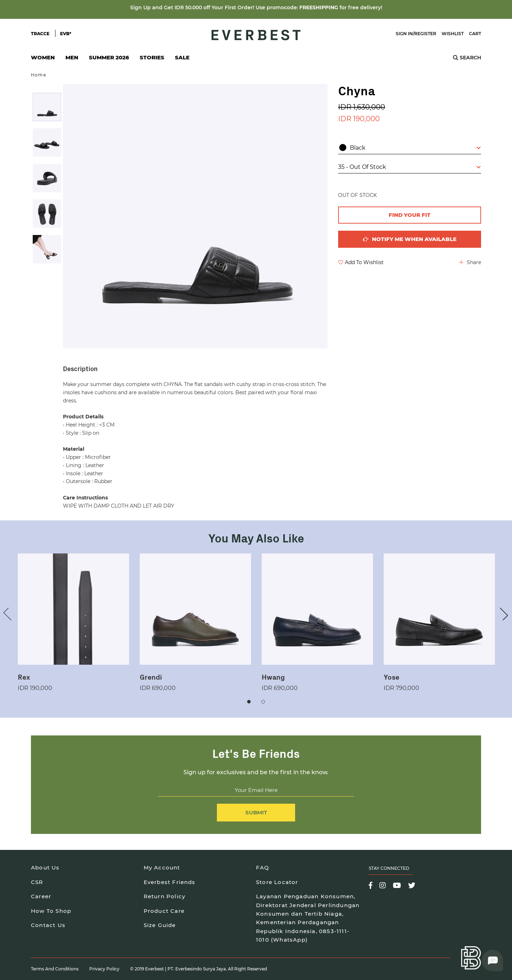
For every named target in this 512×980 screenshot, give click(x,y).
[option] (47, 107)
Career (41, 896)
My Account (162, 867)
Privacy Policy (104, 969)
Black (410, 148)
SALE (182, 57)
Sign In (404, 34)
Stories (152, 57)
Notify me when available (410, 239)
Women (43, 60)
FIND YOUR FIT (410, 215)
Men (72, 60)
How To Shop (51, 911)
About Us (45, 867)
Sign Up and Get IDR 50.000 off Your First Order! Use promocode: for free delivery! (256, 7)
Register (425, 34)
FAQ (263, 867)
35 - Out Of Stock (409, 167)
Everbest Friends (170, 882)
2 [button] (263, 702)
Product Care (164, 911)
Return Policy (165, 896)
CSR (37, 882)
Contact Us (48, 925)
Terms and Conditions (55, 969)
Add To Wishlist (361, 262)
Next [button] (502, 614)
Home (39, 75)
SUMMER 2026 (109, 57)
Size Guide (160, 925)
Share (470, 262)
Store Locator (277, 882)
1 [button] (249, 702)
